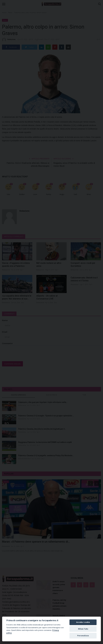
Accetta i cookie (83, 622)
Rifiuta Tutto (83, 629)
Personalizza (83, 636)
